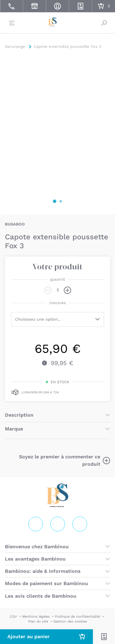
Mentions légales (36, 617)
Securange (58, 22)
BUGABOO (15, 224)
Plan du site (38, 621)
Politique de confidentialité (77, 617)
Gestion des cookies (70, 621)
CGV (13, 617)
